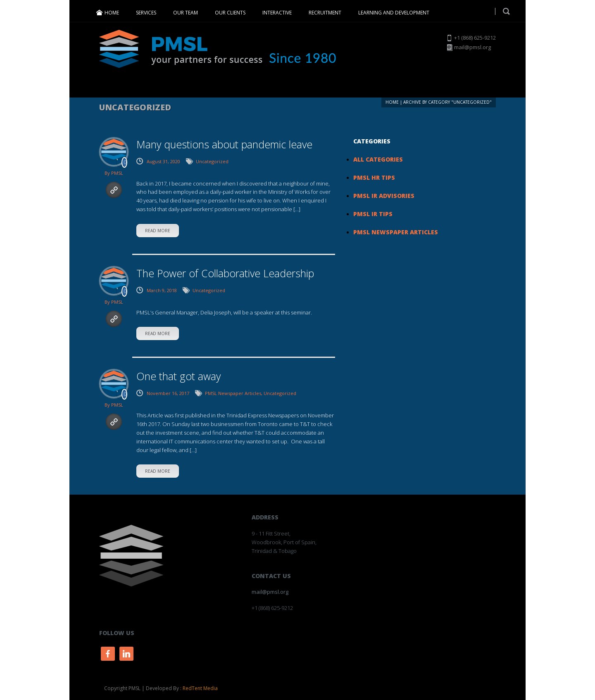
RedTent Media (200, 688)
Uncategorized (212, 161)
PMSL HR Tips (374, 177)
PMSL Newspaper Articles (233, 393)
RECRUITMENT (325, 13)
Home (392, 102)
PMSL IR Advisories (384, 196)
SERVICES (146, 13)
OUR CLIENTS (230, 13)
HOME (112, 13)
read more (158, 231)
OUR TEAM (186, 13)
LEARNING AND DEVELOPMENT (394, 13)
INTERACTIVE (277, 13)
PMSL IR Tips (373, 214)
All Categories (378, 159)
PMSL (117, 173)
